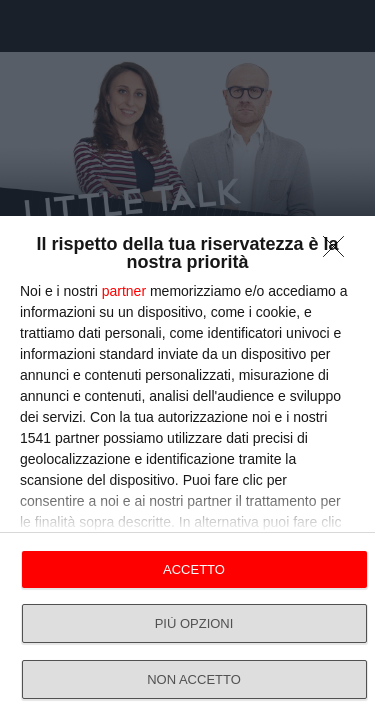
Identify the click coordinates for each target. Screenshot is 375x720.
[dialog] (187, 468)
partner (124, 291)
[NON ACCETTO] (339, 252)
